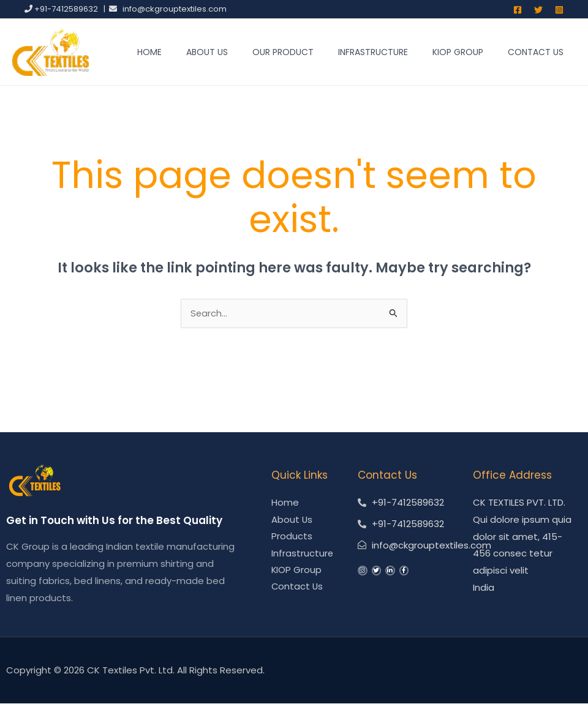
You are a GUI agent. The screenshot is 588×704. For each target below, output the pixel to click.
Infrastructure (373, 52)
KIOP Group (458, 52)
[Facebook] (518, 10)
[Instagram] (559, 10)
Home (149, 52)
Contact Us (536, 52)
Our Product (283, 52)
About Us (207, 52)
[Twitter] (538, 10)
